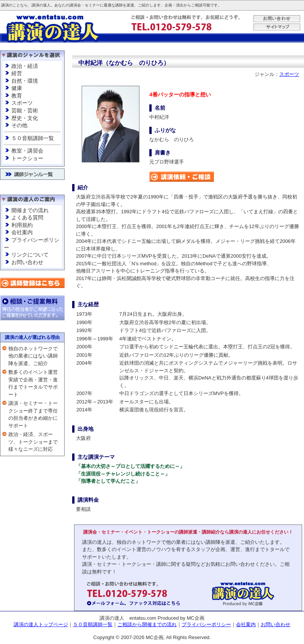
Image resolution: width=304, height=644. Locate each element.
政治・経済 (25, 66)
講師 (119, 5)
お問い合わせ (27, 262)
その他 (19, 125)
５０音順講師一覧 (33, 138)
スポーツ (22, 103)
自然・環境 (25, 81)
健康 (17, 88)
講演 (5, 5)
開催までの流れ (30, 210)
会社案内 (22, 232)
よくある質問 (27, 217)
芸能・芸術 (25, 110)
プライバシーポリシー (206, 624)
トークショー (27, 158)
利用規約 (22, 225)
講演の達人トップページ (41, 624)
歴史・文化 (25, 118)
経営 (17, 73)
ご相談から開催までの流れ (147, 624)
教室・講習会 (27, 151)
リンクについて (30, 255)
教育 (17, 96)
